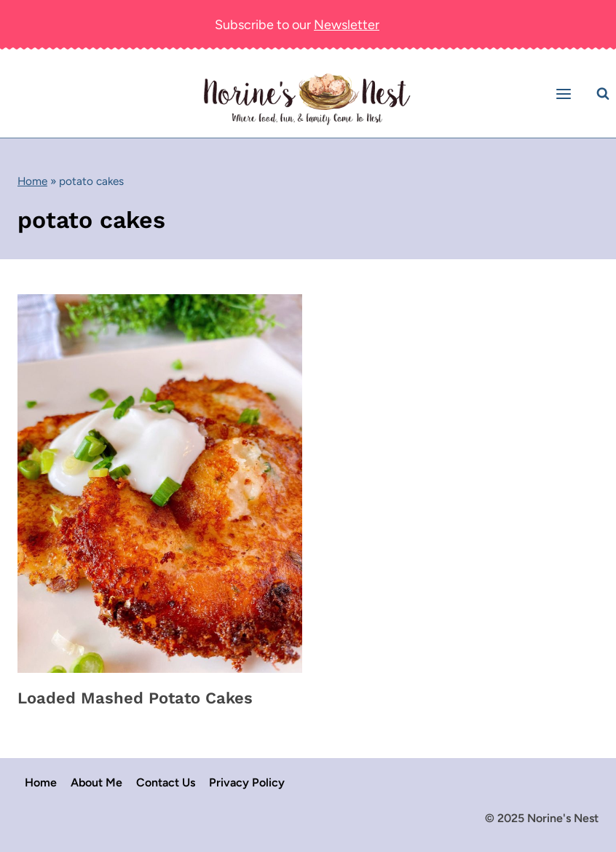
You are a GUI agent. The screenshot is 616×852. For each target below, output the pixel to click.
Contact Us (166, 782)
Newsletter (347, 25)
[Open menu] (566, 94)
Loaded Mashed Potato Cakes (135, 698)
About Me (96, 782)
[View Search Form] (603, 94)
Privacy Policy (247, 782)
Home (32, 181)
